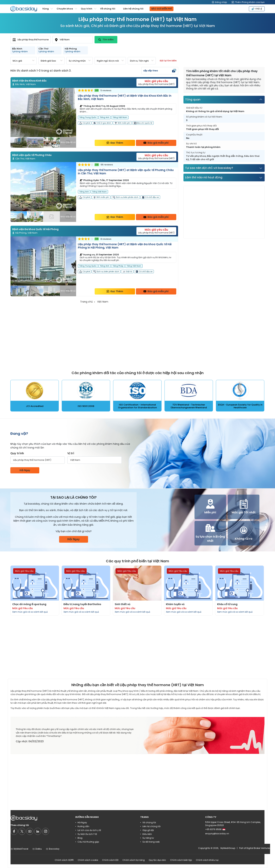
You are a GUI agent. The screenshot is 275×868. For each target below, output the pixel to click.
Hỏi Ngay (25, 470)
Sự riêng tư (148, 838)
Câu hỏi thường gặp (88, 842)
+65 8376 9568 (215, 829)
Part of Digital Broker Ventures (255, 848)
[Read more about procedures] (35, 590)
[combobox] (31, 40)
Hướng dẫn (83, 826)
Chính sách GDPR (64, 860)
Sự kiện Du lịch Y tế (87, 834)
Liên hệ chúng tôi (133, 9)
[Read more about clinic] (94, 118)
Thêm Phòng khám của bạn (248, 2)
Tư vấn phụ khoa (196, 156)
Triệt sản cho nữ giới (202, 159)
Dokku (37, 849)
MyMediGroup (228, 848)
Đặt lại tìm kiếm (168, 61)
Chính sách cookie (88, 860)
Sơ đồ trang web (151, 842)
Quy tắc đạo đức (157, 860)
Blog (80, 838)
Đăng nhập (219, 2)
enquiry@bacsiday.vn (217, 834)
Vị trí (71, 453)
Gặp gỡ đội (148, 830)
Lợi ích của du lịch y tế (89, 830)
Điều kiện (147, 834)
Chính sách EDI (110, 860)
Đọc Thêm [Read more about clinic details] (115, 143)
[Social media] (14, 831)
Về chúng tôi (108, 9)
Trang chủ (86, 302)
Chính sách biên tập (181, 860)
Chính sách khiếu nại (207, 860)
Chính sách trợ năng (134, 860)
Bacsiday (53, 849)
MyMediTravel (19, 849)
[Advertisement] (224, 212)
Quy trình (17, 453)
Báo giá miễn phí (156, 143)
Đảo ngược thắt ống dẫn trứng (225, 156)
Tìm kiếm (106, 40)
